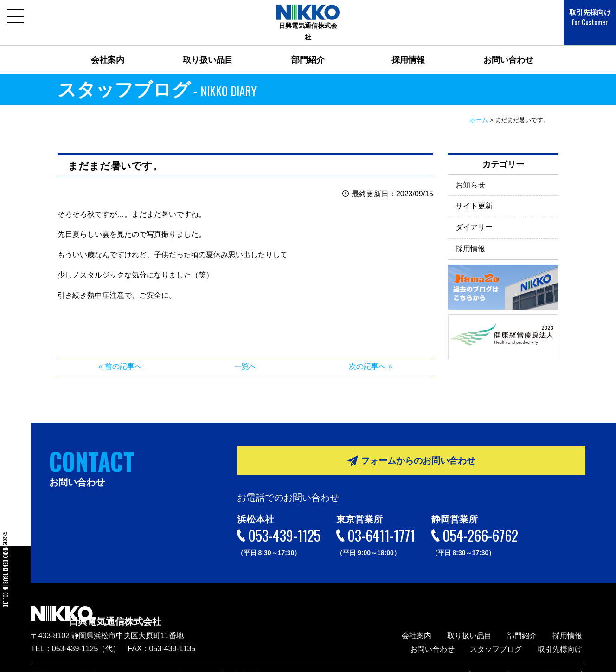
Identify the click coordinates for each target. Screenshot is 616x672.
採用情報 (408, 48)
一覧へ (245, 355)
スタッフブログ (505, 635)
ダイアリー (474, 216)
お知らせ (470, 173)
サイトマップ (567, 661)
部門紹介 (308, 48)
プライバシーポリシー (511, 661)
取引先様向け (584, 17)
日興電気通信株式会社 (142, 604)
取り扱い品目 (208, 48)
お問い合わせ (508, 48)
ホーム (479, 108)
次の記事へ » (370, 355)
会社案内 (108, 48)
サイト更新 (474, 194)
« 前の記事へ (120, 355)
